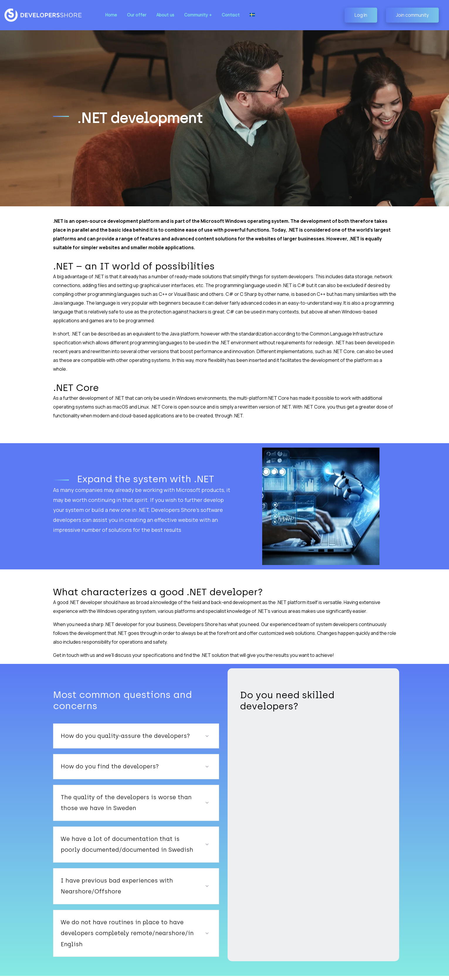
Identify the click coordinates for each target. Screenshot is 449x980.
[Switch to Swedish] (246, 15)
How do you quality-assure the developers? (117, 724)
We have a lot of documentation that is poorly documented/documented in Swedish (119, 833)
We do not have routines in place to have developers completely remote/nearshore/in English (129, 916)
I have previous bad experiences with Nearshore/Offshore (109, 875)
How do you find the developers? (103, 755)
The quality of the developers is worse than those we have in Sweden (129, 791)
